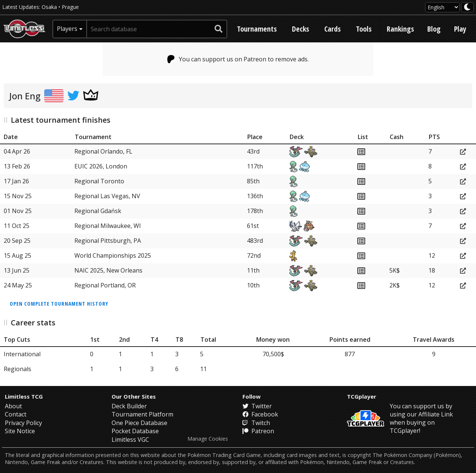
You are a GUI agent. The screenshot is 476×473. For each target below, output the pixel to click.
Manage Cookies (208, 439)
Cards (332, 29)
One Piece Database (139, 423)
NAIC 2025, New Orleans (108, 270)
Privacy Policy (23, 423)
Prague (70, 7)
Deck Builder (129, 406)
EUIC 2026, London (101, 166)
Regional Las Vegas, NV (107, 196)
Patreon (258, 431)
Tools (364, 29)
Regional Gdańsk (98, 211)
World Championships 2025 (113, 255)
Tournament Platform (142, 414)
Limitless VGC (130, 440)
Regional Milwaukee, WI (108, 226)
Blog (434, 29)
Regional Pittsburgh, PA (108, 241)
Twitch (256, 423)
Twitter (257, 406)
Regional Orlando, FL (103, 151)
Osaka (49, 7)
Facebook (260, 414)
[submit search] (219, 29)
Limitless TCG (24, 396)
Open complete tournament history (59, 304)
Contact (16, 414)
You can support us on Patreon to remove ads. (238, 59)
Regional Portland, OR (105, 285)
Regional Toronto (99, 181)
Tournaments (257, 29)
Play (460, 29)
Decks (300, 29)
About (13, 406)
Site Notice (20, 431)
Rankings (400, 29)
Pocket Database (135, 431)
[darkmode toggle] (467, 7)
